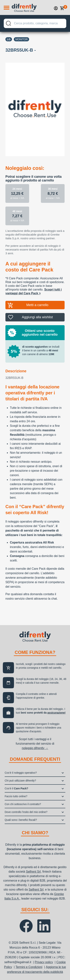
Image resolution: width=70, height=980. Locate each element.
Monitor (21, 39)
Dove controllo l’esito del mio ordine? (26, 812)
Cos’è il (16, 788)
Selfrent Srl (33, 872)
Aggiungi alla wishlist (37, 317)
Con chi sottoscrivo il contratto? (23, 804)
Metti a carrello (37, 305)
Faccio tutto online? (16, 796)
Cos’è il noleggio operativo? (21, 773)
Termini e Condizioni (29, 967)
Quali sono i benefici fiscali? (21, 820)
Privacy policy (44, 962)
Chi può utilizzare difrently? (20, 781)
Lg (9, 39)
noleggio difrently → (35, 748)
